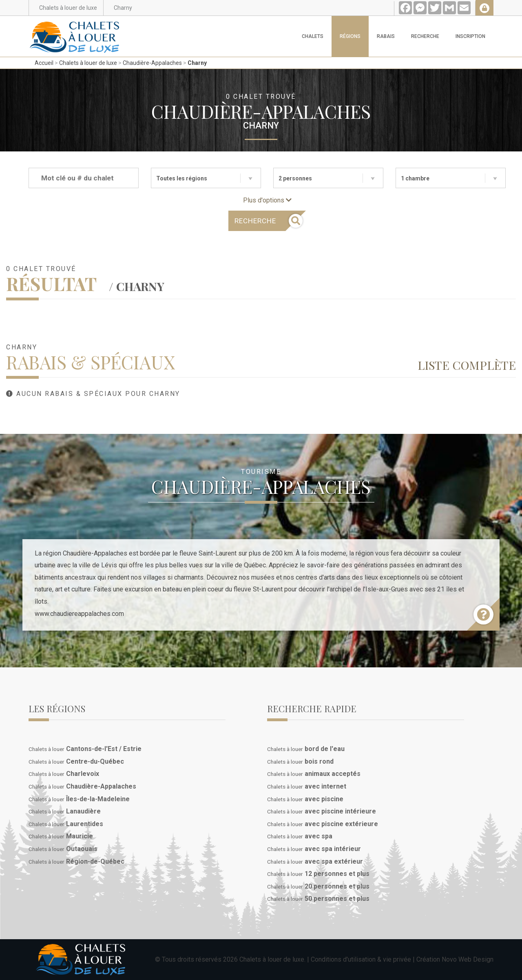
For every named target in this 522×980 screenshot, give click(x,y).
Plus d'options (267, 200)
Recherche (425, 36)
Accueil (44, 63)
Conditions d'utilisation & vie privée (361, 959)
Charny (197, 63)
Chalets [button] (313, 36)
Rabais (386, 36)
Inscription (470, 36)
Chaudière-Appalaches (152, 63)
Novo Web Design (468, 959)
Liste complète (467, 365)
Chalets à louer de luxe (88, 63)
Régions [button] (350, 36)
